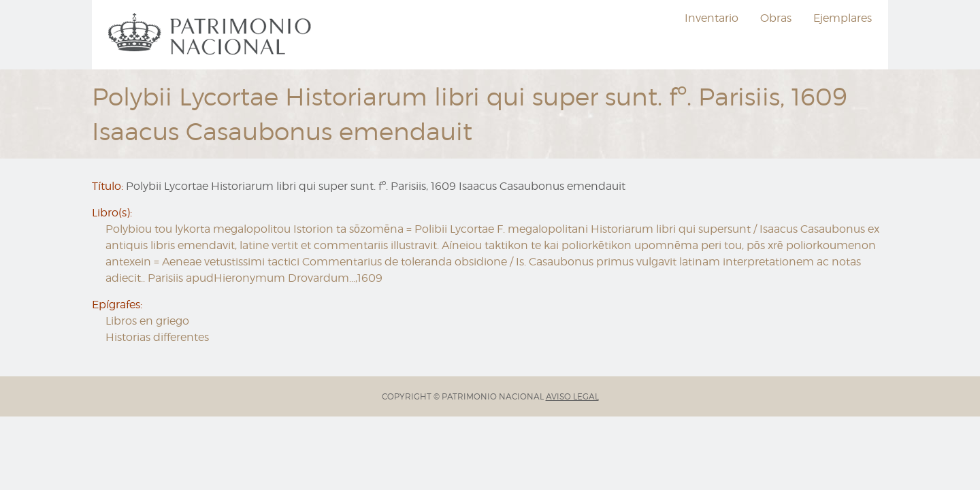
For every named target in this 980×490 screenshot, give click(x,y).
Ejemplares (843, 18)
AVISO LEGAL (572, 396)
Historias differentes (157, 337)
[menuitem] (212, 35)
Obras (776, 18)
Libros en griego (147, 321)
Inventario (712, 18)
